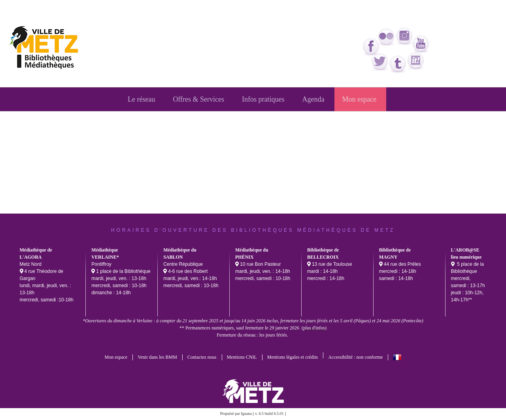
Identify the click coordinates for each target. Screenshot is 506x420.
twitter (380, 62)
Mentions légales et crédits (293, 357)
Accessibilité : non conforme (355, 357)
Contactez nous (202, 357)
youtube (421, 44)
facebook (371, 47)
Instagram (405, 36)
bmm (46, 49)
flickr (387, 37)
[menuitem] (142, 99)
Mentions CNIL (242, 357)
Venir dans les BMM (157, 357)
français (397, 357)
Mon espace (116, 357)
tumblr (398, 64)
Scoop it (416, 61)
